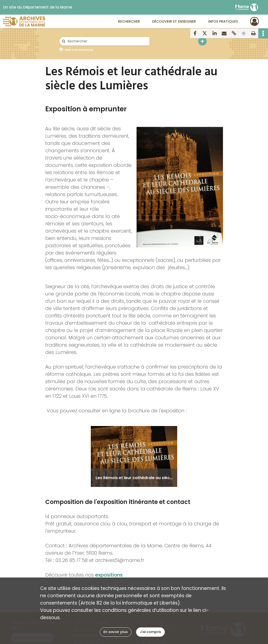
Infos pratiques (223, 21)
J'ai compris (150, 632)
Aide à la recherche (79, 50)
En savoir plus (116, 632)
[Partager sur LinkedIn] (214, 33)
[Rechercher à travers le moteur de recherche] (107, 41)
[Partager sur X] (205, 33)
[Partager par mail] (224, 33)
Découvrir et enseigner (174, 21)
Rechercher (129, 21)
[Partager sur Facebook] (195, 33)
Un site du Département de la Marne (38, 7)
